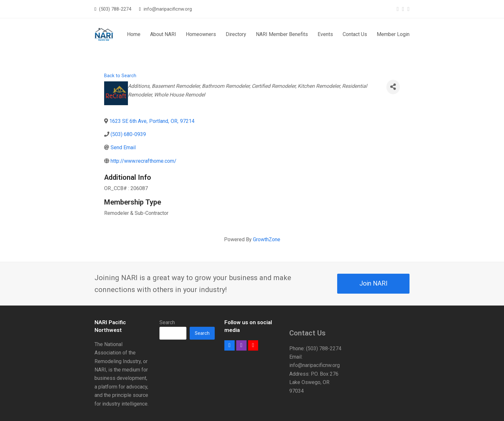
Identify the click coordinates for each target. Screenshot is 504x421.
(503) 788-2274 (115, 9)
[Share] (393, 87)
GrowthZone (267, 239)
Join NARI (373, 284)
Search (167, 322)
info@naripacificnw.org (168, 9)
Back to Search (120, 76)
